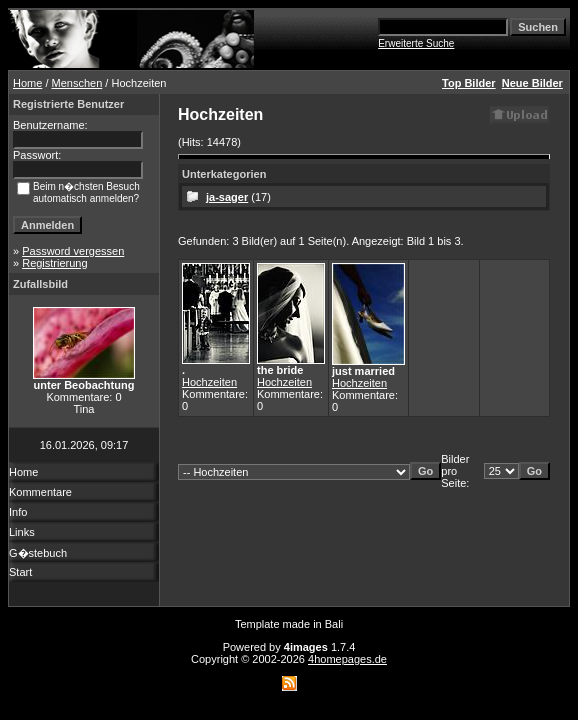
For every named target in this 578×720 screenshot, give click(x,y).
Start (20, 572)
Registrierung (54, 263)
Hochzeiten (209, 382)
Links (22, 532)
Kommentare (40, 492)
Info (18, 512)
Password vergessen (73, 251)
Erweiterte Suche (416, 43)
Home (27, 83)
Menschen (77, 83)
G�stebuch (38, 553)
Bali (334, 624)
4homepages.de (347, 659)
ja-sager (227, 197)
